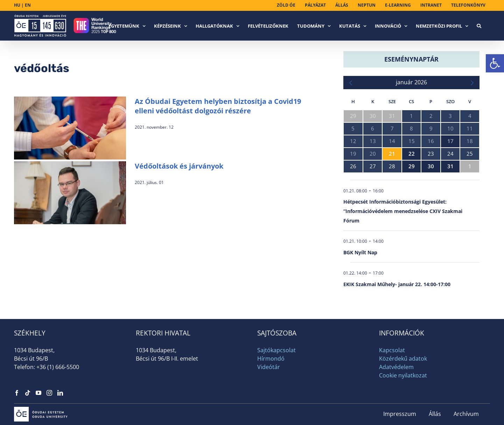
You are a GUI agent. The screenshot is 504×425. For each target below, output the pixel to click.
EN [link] (28, 5)
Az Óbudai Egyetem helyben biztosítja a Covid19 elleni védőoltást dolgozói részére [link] (218, 106)
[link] (495, 63)
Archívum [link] (466, 414)
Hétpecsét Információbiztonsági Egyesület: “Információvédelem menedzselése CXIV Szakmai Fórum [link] (403, 211)
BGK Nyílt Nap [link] (360, 252)
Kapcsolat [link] (392, 350)
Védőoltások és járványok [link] (179, 166)
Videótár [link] (269, 367)
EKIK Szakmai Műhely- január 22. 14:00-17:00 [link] (397, 284)
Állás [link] (435, 414)
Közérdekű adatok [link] (403, 359)
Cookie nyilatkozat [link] (403, 375)
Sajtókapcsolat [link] (276, 350)
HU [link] (17, 5)
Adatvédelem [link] (396, 367)
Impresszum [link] (400, 414)
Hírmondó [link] (271, 359)
